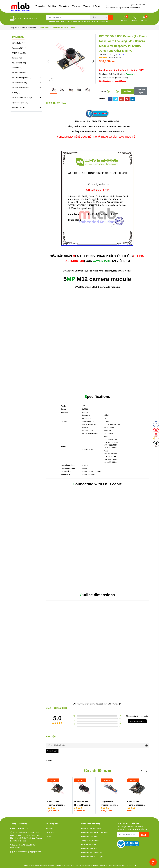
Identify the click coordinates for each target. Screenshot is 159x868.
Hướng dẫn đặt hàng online (91, 828)
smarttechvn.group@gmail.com (117, 6)
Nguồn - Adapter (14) (20, 103)
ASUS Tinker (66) (19, 43)
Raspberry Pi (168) (19, 48)
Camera (22, 28)
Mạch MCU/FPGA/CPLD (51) (23, 98)
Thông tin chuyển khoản (90, 841)
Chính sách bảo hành (89, 848)
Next (93, 61)
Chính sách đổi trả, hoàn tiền (92, 852)
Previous (48, 61)
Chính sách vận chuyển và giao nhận (95, 832)
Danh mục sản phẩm (28, 19)
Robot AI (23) (17, 68)
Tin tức (76, 6)
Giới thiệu (52, 6)
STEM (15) (16, 93)
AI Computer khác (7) (20, 73)
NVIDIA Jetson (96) (19, 53)
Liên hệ (97, 6)
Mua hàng (127, 91)
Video (87, 6)
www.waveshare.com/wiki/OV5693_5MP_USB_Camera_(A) (100, 704)
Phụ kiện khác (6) (19, 107)
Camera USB (32, 28)
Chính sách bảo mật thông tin (92, 857)
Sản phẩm (64, 6)
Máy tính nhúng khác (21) (22, 78)
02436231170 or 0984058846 (138, 6)
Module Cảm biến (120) (21, 88)
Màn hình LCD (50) (19, 63)
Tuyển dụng (50, 832)
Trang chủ (40, 6)
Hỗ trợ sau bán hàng (89, 844)
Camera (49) (17, 58)
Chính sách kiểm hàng (89, 837)
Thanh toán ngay (141, 91)
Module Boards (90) (20, 83)
